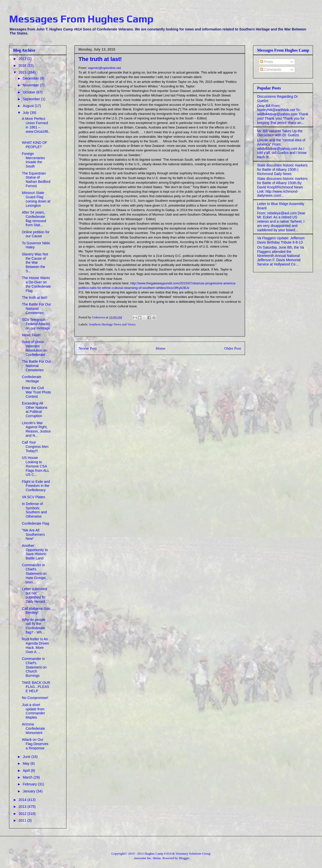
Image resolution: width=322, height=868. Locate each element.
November (31, 85)
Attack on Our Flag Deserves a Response (35, 744)
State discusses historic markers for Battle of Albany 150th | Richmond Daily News (282, 170)
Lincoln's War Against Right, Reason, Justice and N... (36, 429)
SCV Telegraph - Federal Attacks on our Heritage (36, 324)
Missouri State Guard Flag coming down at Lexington (36, 199)
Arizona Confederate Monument (33, 728)
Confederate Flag (35, 523)
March (28, 777)
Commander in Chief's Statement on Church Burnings (34, 667)
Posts (267, 62)
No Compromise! (35, 698)
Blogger (184, 858)
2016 (23, 65)
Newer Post (88, 348)
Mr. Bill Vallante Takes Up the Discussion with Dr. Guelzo (280, 133)
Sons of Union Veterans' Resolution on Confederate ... (35, 348)
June (27, 757)
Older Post (233, 348)
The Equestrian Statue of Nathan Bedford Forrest (36, 180)
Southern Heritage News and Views (112, 324)
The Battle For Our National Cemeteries (36, 309)
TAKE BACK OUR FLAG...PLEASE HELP (36, 687)
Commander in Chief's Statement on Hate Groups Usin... (34, 573)
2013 (23, 807)
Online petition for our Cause (36, 234)
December (31, 78)
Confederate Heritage (32, 379)
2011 (23, 820)
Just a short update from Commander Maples (33, 711)
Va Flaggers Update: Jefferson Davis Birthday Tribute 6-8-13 (281, 240)
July (26, 113)
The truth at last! (35, 297)
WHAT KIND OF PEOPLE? (35, 145)
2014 (23, 800)
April (27, 771)
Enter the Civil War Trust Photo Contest (36, 392)
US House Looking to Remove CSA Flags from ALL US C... (36, 466)
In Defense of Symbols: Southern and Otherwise (34, 510)
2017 (23, 59)
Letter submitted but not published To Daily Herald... (35, 595)
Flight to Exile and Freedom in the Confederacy (36, 486)
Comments (271, 70)
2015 (23, 72)
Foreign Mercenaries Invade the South (33, 160)
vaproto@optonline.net (105, 68)
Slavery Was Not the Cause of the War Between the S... (35, 263)
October (29, 92)
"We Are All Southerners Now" (33, 535)
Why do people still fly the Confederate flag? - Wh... (34, 626)
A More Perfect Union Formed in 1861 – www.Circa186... (36, 127)
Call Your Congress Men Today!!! (35, 447)
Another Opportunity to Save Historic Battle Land (35, 552)
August (29, 106)
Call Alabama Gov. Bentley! (36, 611)
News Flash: (32, 335)
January (29, 791)
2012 (23, 814)
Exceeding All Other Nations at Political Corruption (35, 410)
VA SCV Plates (33, 497)
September (32, 99)
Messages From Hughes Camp (81, 19)
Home (160, 348)
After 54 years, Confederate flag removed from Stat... (34, 219)
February (30, 784)
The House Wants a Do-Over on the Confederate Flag (36, 284)
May (26, 763)
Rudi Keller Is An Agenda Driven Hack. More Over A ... (35, 645)
